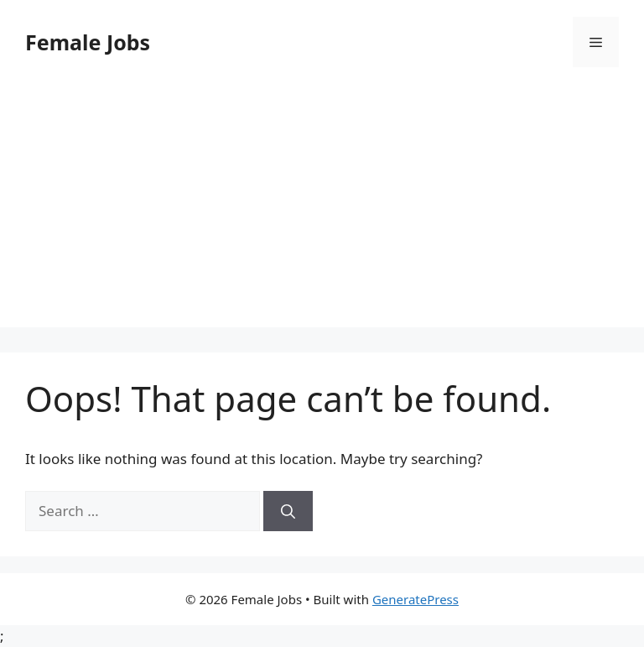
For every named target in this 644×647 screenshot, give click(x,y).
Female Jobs (88, 42)
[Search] (288, 511)
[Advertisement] (322, 210)
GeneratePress (415, 599)
